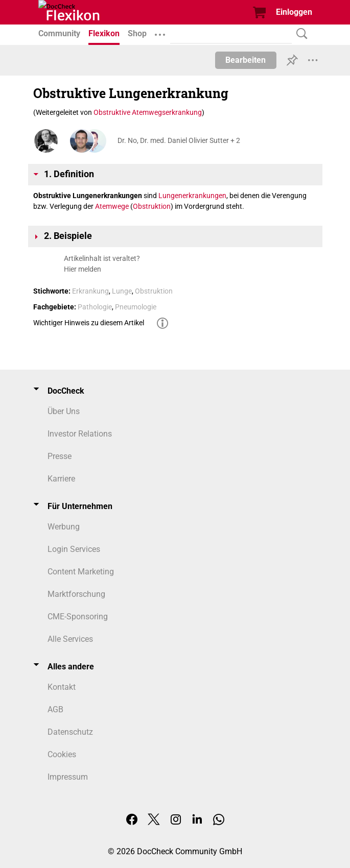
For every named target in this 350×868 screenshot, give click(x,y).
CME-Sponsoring (78, 617)
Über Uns (64, 411)
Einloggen (294, 12)
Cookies (62, 754)
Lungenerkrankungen (192, 196)
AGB (55, 709)
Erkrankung (90, 291)
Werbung (64, 527)
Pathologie (95, 307)
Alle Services (70, 639)
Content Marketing (81, 572)
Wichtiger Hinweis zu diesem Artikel (89, 323)
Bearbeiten (246, 60)
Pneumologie (136, 307)
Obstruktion (152, 206)
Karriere (61, 479)
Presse (60, 456)
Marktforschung (76, 594)
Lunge (122, 291)
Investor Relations (80, 434)
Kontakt (62, 687)
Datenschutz (70, 732)
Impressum (68, 777)
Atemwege (112, 206)
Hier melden (83, 269)
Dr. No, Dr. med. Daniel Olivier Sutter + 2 (179, 140)
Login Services (74, 549)
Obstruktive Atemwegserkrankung (148, 112)
